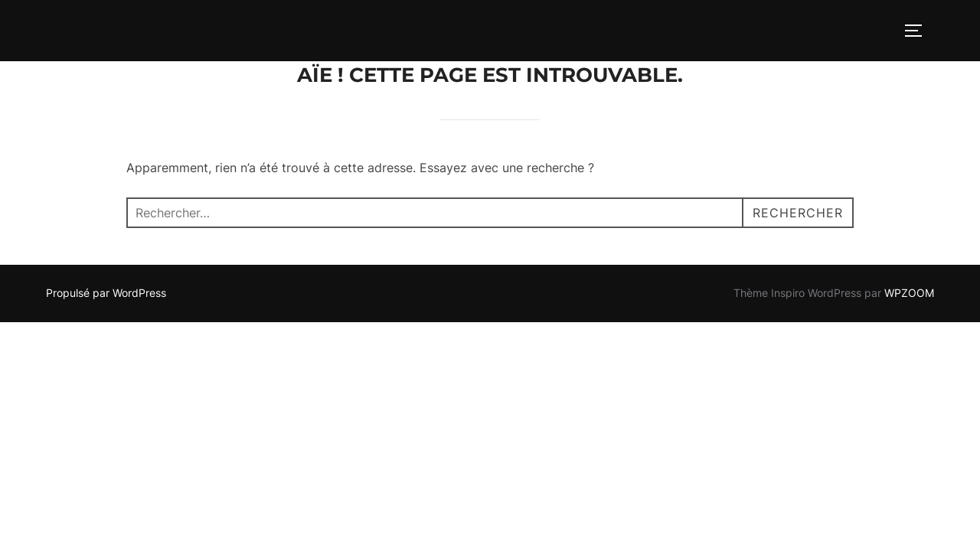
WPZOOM (909, 293)
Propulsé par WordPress (106, 293)
